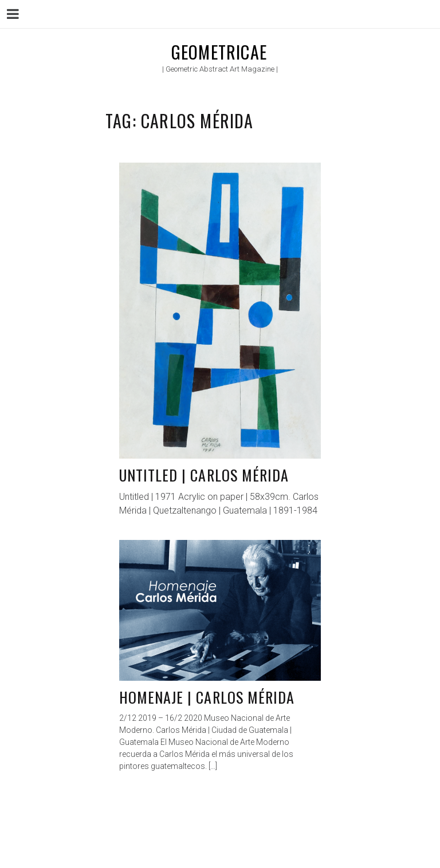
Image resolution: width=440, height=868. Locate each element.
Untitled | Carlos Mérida (204, 475)
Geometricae (219, 52)
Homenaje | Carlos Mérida (207, 697)
